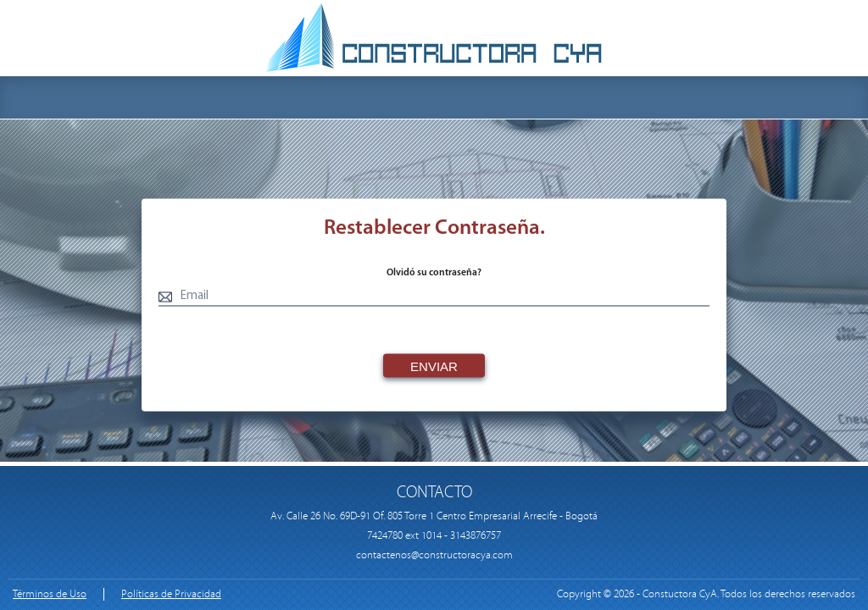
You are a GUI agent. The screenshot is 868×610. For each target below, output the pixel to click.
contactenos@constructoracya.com (434, 555)
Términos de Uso (50, 594)
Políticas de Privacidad (171, 594)
